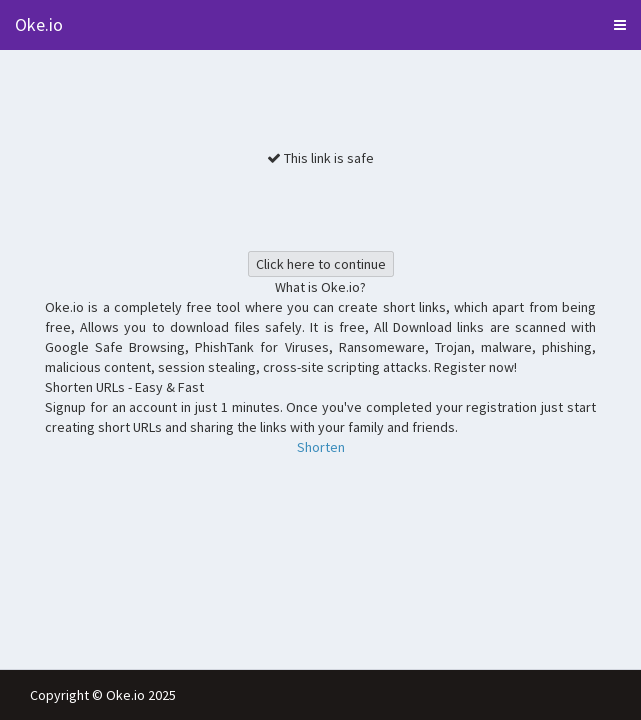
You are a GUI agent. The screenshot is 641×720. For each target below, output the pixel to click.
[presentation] (321, 207)
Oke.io (39, 24)
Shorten (321, 447)
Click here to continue (321, 264)
